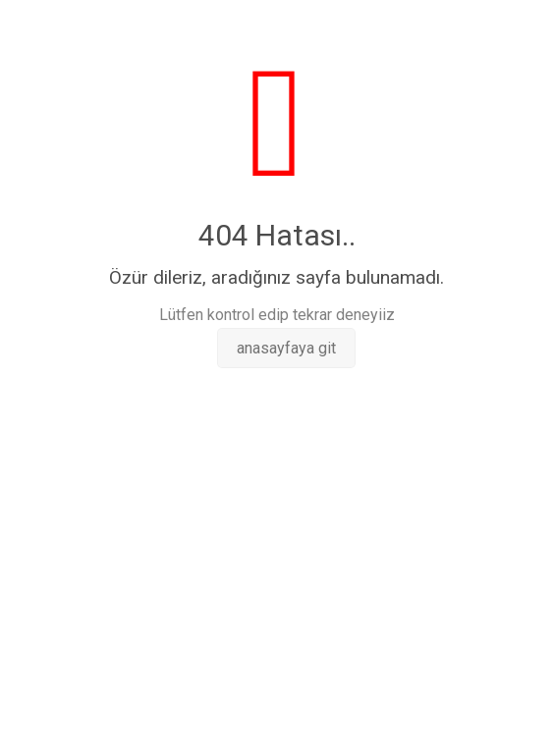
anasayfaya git (286, 348)
